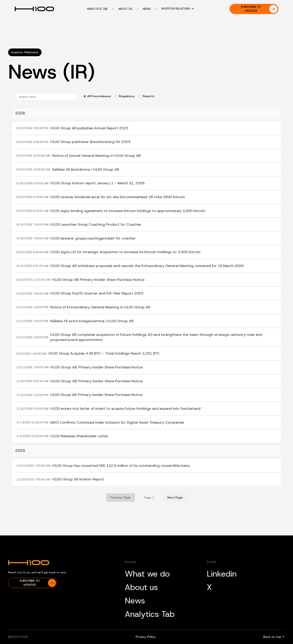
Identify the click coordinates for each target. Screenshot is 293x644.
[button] (180, 9)
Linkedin (222, 574)
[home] (37, 9)
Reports (147, 96)
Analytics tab (97, 9)
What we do (147, 574)
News (135, 601)
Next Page (175, 497)
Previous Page (121, 497)
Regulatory (125, 96)
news (147, 9)
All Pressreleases (97, 96)
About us (125, 9)
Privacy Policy (146, 637)
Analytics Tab (150, 614)
